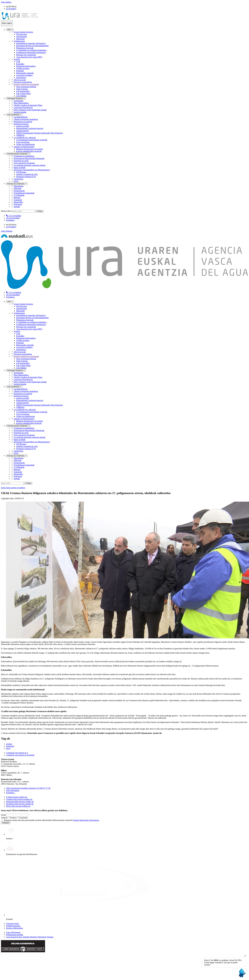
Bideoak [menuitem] (17, 198)
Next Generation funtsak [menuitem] (26, 87)
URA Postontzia (13, 790)
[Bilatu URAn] (23, 211)
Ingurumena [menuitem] (21, 78)
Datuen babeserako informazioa (86, 820)
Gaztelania (22, 818)
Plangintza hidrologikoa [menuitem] (26, 66)
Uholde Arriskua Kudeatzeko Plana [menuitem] (28, 105)
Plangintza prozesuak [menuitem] (25, 48)
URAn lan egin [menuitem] (20, 80)
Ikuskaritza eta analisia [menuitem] (23, 122)
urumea (9, 744)
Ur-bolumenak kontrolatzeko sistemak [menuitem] (32, 140)
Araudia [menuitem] (17, 59)
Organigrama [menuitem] (22, 37)
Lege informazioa (13, 932)
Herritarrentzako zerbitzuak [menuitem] (18, 154)
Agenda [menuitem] (17, 207)
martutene (10, 746)
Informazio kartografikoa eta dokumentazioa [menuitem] (32, 170)
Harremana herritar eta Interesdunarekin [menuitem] (32, 46)
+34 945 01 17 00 (28, 788)
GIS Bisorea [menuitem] (21, 172)
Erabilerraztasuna (13, 926)
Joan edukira (6, 2)
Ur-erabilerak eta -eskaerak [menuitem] (25, 138)
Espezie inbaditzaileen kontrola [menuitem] (29, 151)
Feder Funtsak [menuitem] (22, 89)
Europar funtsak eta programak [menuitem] (26, 84)
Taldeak (4, 818)
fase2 (8, 748)
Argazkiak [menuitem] (18, 200)
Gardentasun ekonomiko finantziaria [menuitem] (31, 52)
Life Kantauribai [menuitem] (23, 91)
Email (3, 815)
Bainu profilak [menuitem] (20, 168)
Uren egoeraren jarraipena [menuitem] (24, 163)
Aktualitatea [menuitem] (18, 186)
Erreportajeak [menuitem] (19, 191)
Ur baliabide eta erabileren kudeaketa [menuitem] (31, 50)
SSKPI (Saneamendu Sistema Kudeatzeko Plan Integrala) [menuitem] (39, 133)
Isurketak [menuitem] (20, 71)
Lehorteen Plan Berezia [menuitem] (23, 108)
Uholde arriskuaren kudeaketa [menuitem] (26, 119)
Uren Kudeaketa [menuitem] (14, 115)
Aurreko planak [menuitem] (20, 112)
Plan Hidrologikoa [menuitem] (21, 103)
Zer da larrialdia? (13, 218)
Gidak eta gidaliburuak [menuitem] (25, 144)
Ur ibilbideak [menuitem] (19, 195)
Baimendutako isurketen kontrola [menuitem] (30, 128)
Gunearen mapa (12, 923)
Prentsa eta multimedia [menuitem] (17, 184)
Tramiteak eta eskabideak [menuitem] (24, 156)
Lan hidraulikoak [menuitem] (21, 117)
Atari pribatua (7, 231)
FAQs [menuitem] (16, 181)
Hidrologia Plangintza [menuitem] (16, 98)
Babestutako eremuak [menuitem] (25, 73)
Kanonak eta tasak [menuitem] (21, 161)
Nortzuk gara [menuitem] (22, 34)
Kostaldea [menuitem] (20, 64)
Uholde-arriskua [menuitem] (23, 68)
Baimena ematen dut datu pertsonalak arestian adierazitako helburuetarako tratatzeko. (50, 820)
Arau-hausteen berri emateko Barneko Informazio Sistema (30, 937)
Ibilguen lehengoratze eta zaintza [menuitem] (30, 149)
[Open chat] (242, 973)
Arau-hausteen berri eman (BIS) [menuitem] (29, 57)
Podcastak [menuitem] (18, 204)
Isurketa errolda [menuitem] (23, 126)
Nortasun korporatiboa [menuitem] (23, 82)
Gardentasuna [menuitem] (19, 41)
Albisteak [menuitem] (17, 188)
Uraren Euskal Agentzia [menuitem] (23, 32)
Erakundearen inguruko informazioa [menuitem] (31, 43)
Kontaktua (10, 220)
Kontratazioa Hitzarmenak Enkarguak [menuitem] (29, 158)
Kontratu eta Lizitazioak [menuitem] (26, 55)
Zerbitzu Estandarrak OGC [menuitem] (27, 174)
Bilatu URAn (6, 211)
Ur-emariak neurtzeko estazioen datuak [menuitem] (30, 165)
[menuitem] (14, 216)
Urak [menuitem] (18, 62)
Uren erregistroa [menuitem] (23, 142)
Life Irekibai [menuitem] (21, 96)
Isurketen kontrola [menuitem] (21, 124)
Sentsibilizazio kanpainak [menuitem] (24, 193)
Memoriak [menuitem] (20, 39)
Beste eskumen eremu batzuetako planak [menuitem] (30, 110)
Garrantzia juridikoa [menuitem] (24, 75)
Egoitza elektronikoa (14, 928)
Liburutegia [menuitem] (18, 179)
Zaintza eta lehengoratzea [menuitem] (24, 147)
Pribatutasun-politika (15, 935)
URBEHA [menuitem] (20, 135)
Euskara (12, 818)
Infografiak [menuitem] (18, 202)
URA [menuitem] (10, 30)
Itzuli (13, 488)
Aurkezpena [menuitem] (18, 101)
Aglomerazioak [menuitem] (22, 131)
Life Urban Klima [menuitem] (23, 93)
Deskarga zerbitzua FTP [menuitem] (26, 177)
